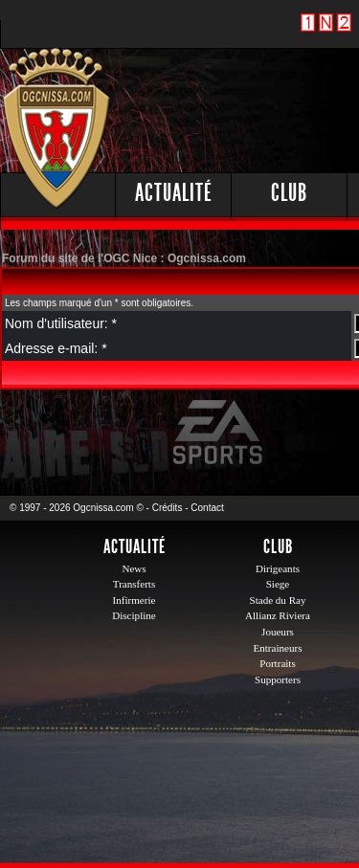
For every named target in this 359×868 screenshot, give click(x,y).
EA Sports (219, 433)
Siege (278, 584)
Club (289, 193)
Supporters (278, 679)
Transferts (134, 584)
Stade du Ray (278, 600)
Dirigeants (278, 568)
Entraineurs (278, 648)
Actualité (174, 193)
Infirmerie (135, 600)
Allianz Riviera (278, 615)
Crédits (168, 508)
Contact (207, 508)
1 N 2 (326, 33)
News (134, 568)
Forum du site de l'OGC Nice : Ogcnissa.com (124, 258)
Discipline (134, 615)
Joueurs (278, 632)
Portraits (278, 663)
